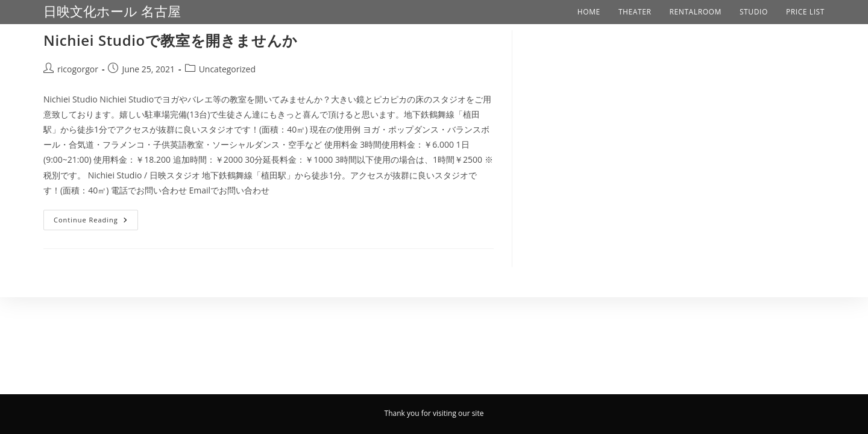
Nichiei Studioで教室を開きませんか (171, 40)
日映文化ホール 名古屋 (112, 12)
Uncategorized (227, 69)
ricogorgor (78, 69)
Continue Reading (96, 217)
